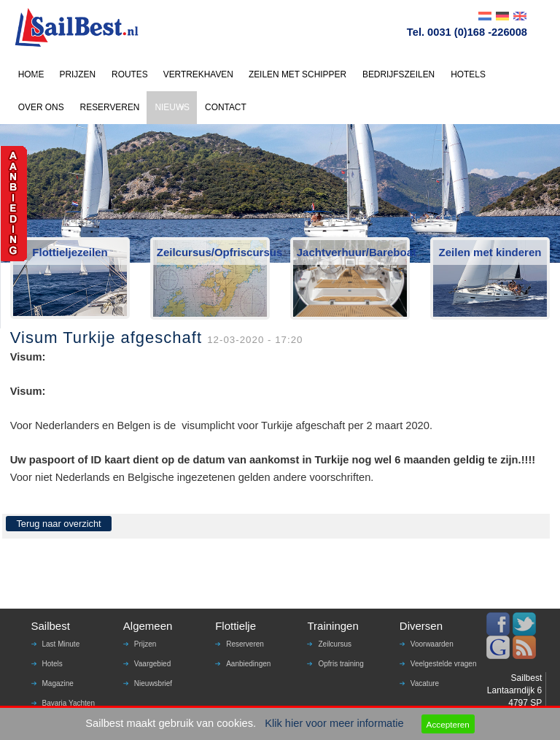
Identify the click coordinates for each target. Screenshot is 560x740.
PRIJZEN (77, 74)
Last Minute (61, 644)
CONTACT (226, 107)
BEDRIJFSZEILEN (398, 74)
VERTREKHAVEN (198, 74)
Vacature (425, 683)
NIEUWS (172, 107)
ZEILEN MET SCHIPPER (297, 74)
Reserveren (245, 644)
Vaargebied (152, 664)
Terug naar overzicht (58, 524)
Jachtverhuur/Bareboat (352, 252)
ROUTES (130, 74)
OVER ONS (41, 107)
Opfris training (341, 664)
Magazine (58, 683)
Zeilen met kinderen (490, 252)
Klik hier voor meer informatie (334, 723)
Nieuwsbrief (153, 683)
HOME (31, 74)
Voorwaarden (432, 644)
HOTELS (468, 74)
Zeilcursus (335, 644)
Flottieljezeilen (70, 252)
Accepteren (448, 724)
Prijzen (145, 644)
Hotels (52, 664)
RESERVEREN (110, 107)
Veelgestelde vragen (444, 664)
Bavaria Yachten (69, 703)
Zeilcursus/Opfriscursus (212, 252)
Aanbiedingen (248, 664)
